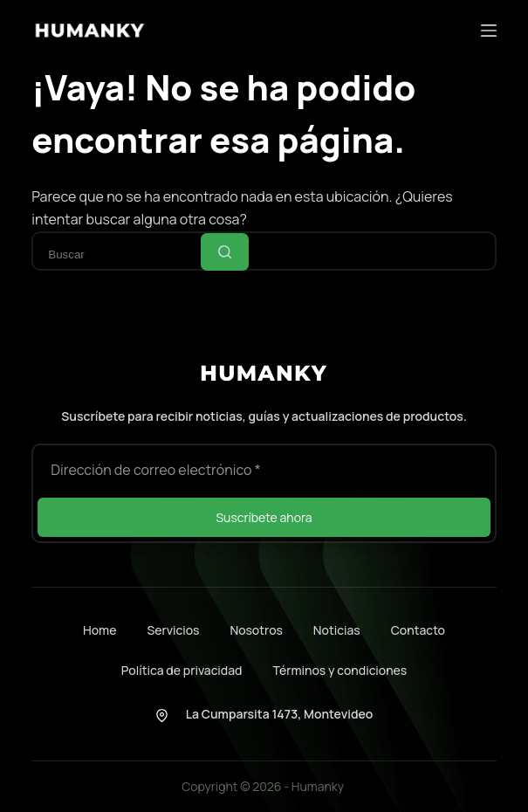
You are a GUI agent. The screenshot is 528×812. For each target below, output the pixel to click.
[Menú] (489, 31)
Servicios (173, 630)
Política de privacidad (182, 670)
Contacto (418, 630)
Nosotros (256, 630)
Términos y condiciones (340, 670)
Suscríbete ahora (264, 517)
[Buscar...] (122, 255)
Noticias (337, 630)
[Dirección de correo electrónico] (264, 469)
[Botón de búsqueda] (225, 252)
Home (99, 630)
